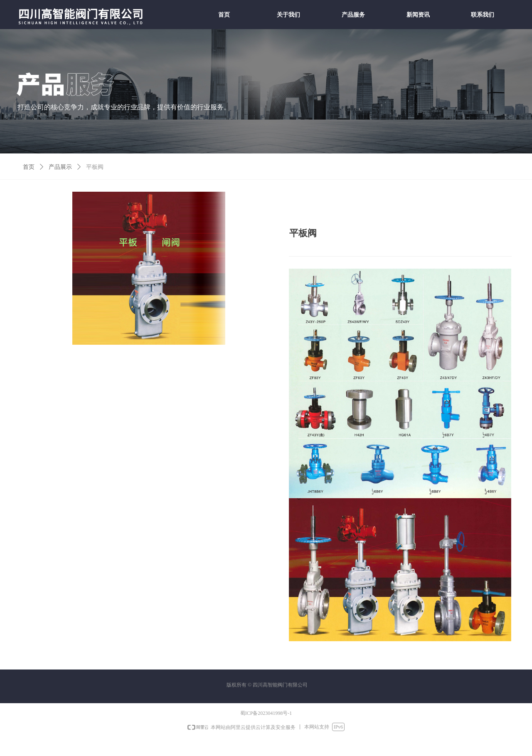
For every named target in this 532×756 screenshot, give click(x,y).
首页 (29, 167)
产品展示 (60, 167)
